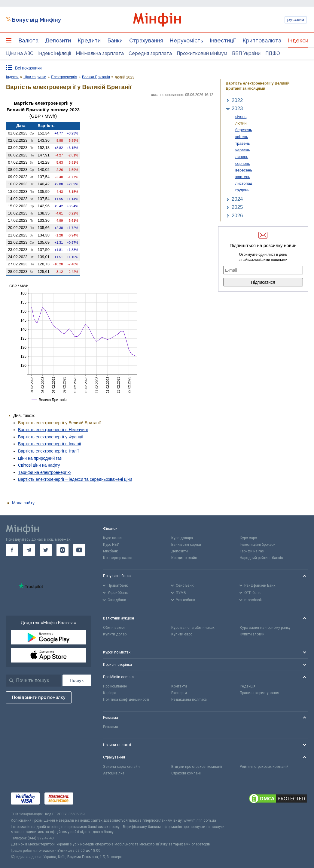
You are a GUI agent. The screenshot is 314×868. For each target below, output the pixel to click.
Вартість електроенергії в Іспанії (50, 444)
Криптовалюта (262, 40)
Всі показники (28, 68)
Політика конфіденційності (126, 700)
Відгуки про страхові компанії (197, 767)
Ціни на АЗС (20, 53)
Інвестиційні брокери (258, 545)
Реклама (111, 727)
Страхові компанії (186, 773)
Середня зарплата (150, 53)
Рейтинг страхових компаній (264, 767)
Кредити (89, 40)
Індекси (298, 40)
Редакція (248, 686)
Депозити (58, 40)
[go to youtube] (79, 550)
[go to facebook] (12, 550)
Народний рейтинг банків (261, 558)
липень (242, 157)
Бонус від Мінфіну (37, 20)
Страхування (146, 40)
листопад (244, 183)
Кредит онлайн (184, 558)
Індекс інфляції (55, 53)
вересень (244, 170)
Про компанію (115, 686)
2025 (237, 207)
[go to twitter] (46, 550)
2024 (237, 199)
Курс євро (248, 538)
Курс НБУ (111, 545)
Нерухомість (186, 40)
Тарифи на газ (252, 551)
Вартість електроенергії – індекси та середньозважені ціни (75, 479)
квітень (242, 137)
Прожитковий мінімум (202, 53)
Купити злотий (252, 634)
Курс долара (182, 538)
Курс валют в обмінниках (193, 628)
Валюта (28, 40)
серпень (243, 164)
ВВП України (246, 53)
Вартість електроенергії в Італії (48, 451)
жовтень (243, 177)
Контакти (179, 686)
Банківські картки (186, 545)
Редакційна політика (189, 700)
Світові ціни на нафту (39, 465)
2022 (237, 100)
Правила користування (259, 693)
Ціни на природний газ (40, 458)
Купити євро (182, 634)
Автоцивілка (114, 773)
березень (244, 130)
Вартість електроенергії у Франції (51, 437)
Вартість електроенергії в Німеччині (53, 430)
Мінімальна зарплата (100, 53)
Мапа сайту (23, 503)
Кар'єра (110, 693)
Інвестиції (223, 40)
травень (242, 143)
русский (296, 20)
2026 (237, 216)
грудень (242, 190)
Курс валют (113, 538)
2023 (237, 108)
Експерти (179, 693)
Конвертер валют (118, 558)
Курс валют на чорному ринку (265, 628)
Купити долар (115, 634)
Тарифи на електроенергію (44, 472)
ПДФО (273, 53)
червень (243, 150)
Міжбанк (110, 551)
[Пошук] (77, 680)
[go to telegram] (29, 550)
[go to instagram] (62, 550)
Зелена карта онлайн (121, 767)
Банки (115, 40)
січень (241, 117)
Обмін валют (114, 628)
